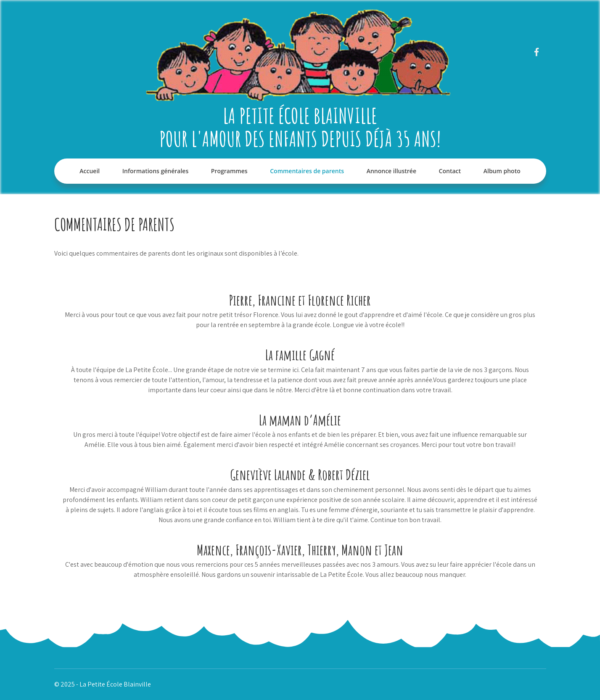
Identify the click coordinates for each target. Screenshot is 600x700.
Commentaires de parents (307, 171)
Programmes (229, 171)
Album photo (502, 171)
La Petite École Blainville (300, 115)
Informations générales (155, 171)
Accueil (90, 171)
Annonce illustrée (391, 171)
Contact (450, 171)
